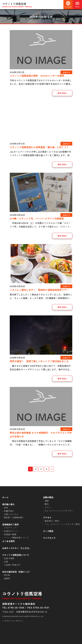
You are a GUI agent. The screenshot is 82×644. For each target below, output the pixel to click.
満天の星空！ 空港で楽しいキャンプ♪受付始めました (39, 361)
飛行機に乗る (8, 504)
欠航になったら (11, 514)
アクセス (47, 517)
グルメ (48, 507)
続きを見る (62, 93)
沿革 (6, 562)
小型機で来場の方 (12, 565)
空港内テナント (11, 531)
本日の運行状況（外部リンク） (17, 572)
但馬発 (7, 578)
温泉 (47, 501)
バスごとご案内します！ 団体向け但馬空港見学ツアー (40, 290)
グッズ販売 (48, 531)
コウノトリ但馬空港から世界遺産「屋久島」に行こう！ (39, 147)
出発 (6, 508)
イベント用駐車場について (16, 538)
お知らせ (66, 72)
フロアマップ (10, 528)
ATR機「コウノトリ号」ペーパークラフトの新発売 (37, 218)
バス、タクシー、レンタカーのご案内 (62, 524)
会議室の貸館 (10, 534)
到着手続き (9, 511)
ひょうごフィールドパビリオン (59, 511)
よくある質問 (8, 541)
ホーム (5, 497)
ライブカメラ (49, 538)
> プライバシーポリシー (13, 621)
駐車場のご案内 (52, 521)
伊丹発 (7, 575)
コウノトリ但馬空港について (16, 555)
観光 (47, 504)
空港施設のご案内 (10, 524)
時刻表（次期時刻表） (14, 517)
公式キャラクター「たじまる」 (17, 548)
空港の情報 (9, 558)
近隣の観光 (48, 497)
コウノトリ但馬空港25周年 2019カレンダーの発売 (37, 76)
